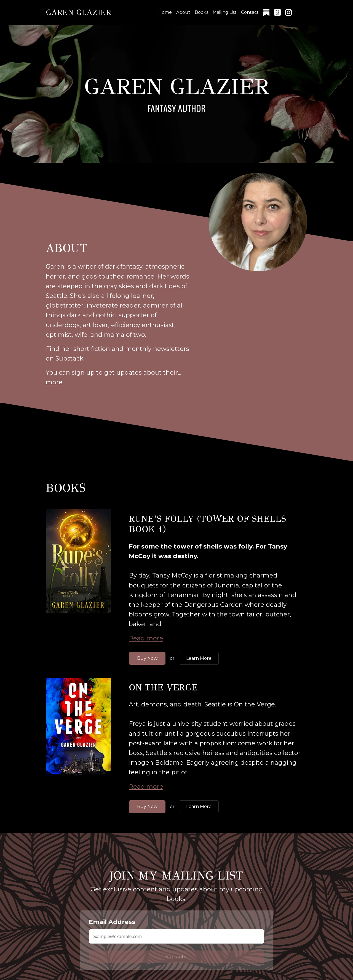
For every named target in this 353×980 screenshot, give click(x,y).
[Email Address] (176, 936)
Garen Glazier (78, 12)
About (183, 12)
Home (165, 12)
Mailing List (225, 12)
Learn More (199, 658)
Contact (250, 12)
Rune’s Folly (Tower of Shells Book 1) (207, 524)
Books (201, 12)
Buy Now (147, 658)
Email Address (112, 922)
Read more (146, 638)
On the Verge (163, 688)
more (54, 382)
